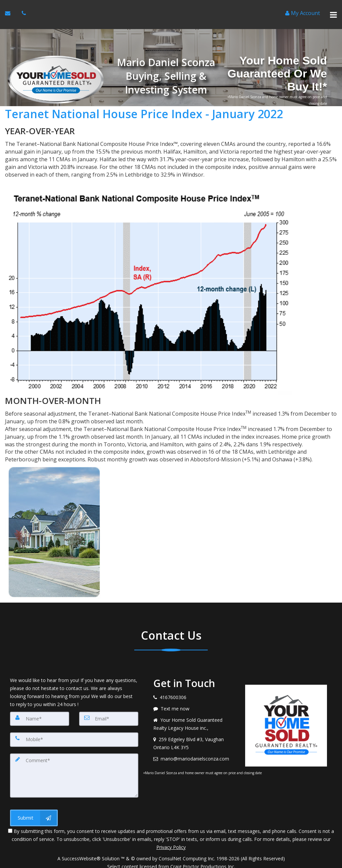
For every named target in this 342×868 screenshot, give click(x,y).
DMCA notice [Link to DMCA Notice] (171, 860)
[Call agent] (25, 10)
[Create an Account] (303, 10)
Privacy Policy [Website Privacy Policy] (171, 833)
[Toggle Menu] (333, 10)
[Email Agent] (8, 10)
